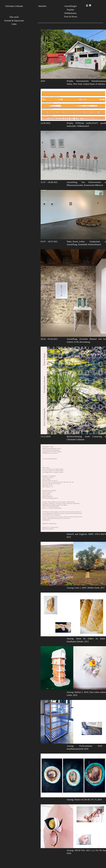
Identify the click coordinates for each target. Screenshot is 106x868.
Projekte (71, 10)
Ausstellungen (70, 6)
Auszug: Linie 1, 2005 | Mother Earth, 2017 (86, 588)
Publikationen (70, 13)
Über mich (14, 17)
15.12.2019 (46, 437)
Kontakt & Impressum (14, 21)
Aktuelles (42, 6)
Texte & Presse (71, 17)
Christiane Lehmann (14, 6)
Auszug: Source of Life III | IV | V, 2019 (84, 800)
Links (14, 24)
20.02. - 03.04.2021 (49, 339)
